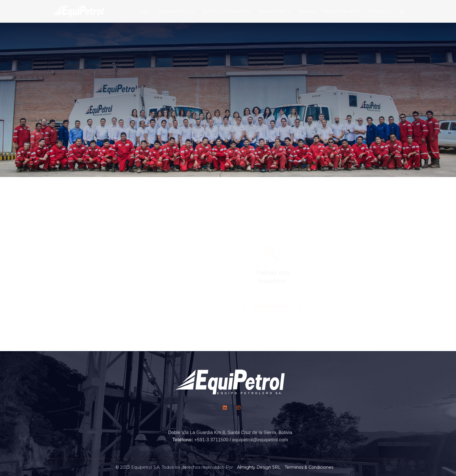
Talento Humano (340, 11)
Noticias (306, 11)
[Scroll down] (228, 79)
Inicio (145, 11)
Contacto (378, 11)
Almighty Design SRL (259, 467)
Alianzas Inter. (272, 11)
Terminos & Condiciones (309, 467)
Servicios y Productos (224, 11)
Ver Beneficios (360, 279)
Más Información (272, 278)
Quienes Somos (174, 11)
